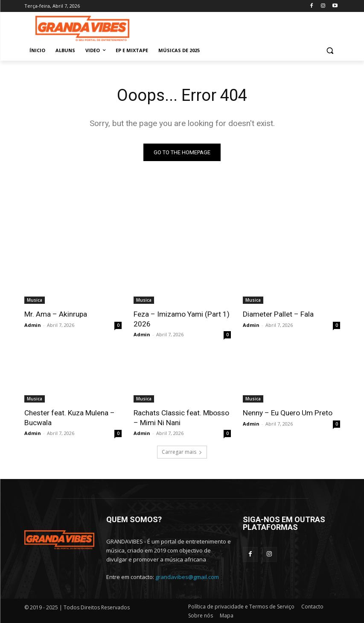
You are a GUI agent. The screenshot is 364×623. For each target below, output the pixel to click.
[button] (330, 51)
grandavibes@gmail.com (187, 576)
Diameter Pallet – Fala (278, 314)
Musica (35, 300)
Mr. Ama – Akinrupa (55, 314)
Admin (33, 325)
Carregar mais (182, 451)
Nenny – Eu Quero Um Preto (287, 412)
